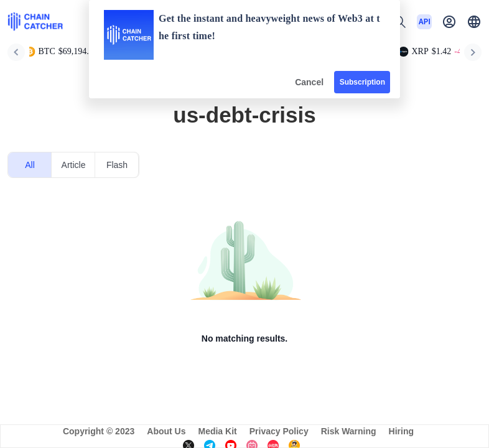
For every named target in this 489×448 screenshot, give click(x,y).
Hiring (401, 431)
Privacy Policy (279, 431)
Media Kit (217, 431)
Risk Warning (349, 431)
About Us (166, 431)
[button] (474, 22)
